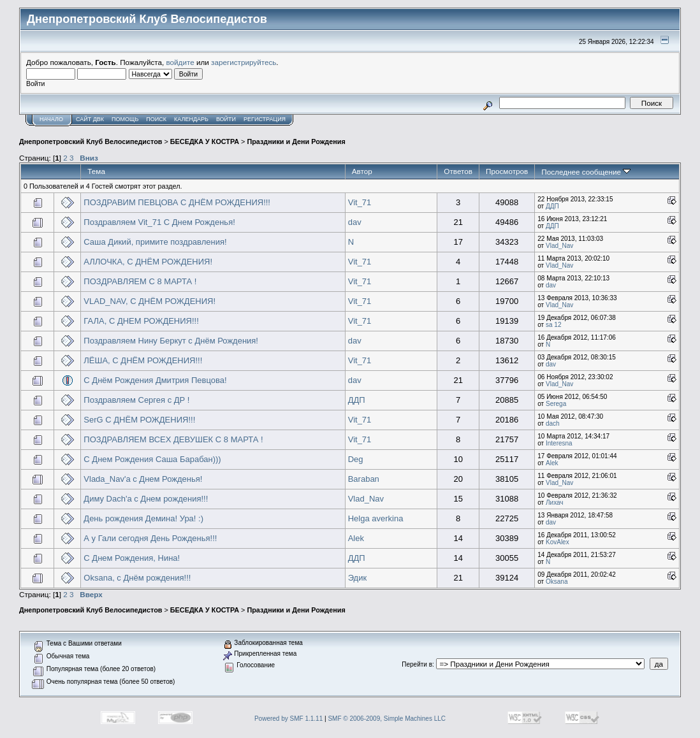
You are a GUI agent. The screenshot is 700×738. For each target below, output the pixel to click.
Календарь (191, 119)
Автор (362, 171)
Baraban (364, 479)
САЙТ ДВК (90, 119)
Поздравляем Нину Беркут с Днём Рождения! (171, 341)
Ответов (458, 171)
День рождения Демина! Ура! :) (143, 518)
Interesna (559, 443)
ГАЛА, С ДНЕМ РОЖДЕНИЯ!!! (141, 321)
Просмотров (507, 171)
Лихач (555, 503)
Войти (226, 119)
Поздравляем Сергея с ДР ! (136, 400)
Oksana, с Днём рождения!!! (137, 578)
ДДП (552, 206)
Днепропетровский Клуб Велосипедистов (91, 141)
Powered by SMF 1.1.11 (288, 719)
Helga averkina (376, 518)
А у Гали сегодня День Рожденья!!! (150, 538)
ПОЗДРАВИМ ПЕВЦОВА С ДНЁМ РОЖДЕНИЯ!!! (177, 202)
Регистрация (265, 119)
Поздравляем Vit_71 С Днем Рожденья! (159, 222)
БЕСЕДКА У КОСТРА (205, 141)
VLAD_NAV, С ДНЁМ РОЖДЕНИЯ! (149, 301)
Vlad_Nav (559, 246)
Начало (51, 119)
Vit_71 (360, 202)
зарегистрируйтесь (244, 62)
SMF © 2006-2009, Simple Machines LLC (387, 719)
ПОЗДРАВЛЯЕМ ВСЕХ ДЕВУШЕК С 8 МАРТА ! (173, 439)
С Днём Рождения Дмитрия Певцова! (155, 380)
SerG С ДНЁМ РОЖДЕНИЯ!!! (139, 420)
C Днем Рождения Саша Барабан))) (152, 459)
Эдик (357, 578)
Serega (556, 404)
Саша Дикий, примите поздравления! (155, 242)
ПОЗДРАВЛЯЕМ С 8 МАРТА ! (140, 281)
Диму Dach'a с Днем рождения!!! (146, 499)
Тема (96, 171)
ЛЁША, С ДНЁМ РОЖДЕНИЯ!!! (143, 360)
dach (553, 423)
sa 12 (553, 325)
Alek (552, 463)
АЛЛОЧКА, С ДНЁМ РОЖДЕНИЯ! (148, 262)
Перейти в (417, 664)
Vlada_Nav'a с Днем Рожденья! (143, 479)
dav (355, 222)
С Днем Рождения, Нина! (132, 558)
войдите (180, 62)
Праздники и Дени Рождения (296, 141)
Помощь (125, 119)
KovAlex (558, 542)
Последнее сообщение (586, 172)
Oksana (557, 582)
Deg (356, 459)
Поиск (156, 119)
